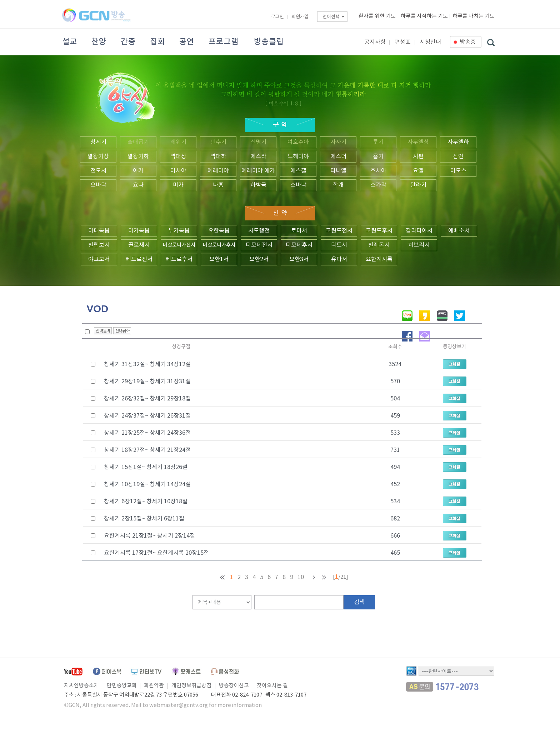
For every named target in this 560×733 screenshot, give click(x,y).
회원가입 (300, 17)
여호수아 (298, 142)
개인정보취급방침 (191, 686)
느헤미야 (298, 156)
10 (301, 577)
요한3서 (299, 259)
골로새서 (139, 245)
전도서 (98, 171)
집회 (157, 42)
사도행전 (259, 231)
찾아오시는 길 (272, 686)
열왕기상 (98, 156)
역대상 (178, 156)
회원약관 (154, 686)
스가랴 (378, 185)
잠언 (458, 156)
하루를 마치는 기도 (474, 16)
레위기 (178, 142)
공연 (187, 42)
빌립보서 (99, 245)
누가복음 (179, 231)
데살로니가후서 (219, 245)
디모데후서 (299, 245)
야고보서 (99, 259)
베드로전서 (139, 259)
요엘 (418, 171)
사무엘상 (418, 142)
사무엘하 (458, 142)
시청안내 (430, 42)
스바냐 (298, 185)
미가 (178, 185)
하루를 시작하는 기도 (424, 16)
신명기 (258, 142)
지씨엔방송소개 (81, 686)
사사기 (338, 142)
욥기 (378, 156)
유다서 (339, 259)
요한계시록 (379, 259)
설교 (70, 42)
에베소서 (459, 231)
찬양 (99, 42)
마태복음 (99, 231)
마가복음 (139, 231)
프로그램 (224, 42)
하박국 (258, 185)
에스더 (338, 156)
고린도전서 (339, 231)
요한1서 (219, 259)
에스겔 (298, 171)
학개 (338, 185)
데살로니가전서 (179, 245)
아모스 (458, 171)
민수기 (218, 142)
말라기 (418, 185)
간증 (128, 42)
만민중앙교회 (122, 686)
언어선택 (331, 17)
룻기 (378, 142)
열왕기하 (138, 156)
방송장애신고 (234, 686)
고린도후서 (379, 231)
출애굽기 (138, 142)
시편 (418, 156)
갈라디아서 (419, 231)
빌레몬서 (379, 245)
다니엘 (338, 171)
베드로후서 (179, 259)
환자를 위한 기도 (377, 16)
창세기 (98, 142)
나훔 (218, 185)
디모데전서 (259, 245)
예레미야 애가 (258, 171)
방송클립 (269, 42)
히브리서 (419, 245)
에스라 (258, 156)
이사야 (178, 171)
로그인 (277, 17)
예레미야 (218, 171)
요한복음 (219, 231)
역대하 (218, 156)
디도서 (339, 245)
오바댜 (98, 185)
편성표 (403, 42)
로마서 (299, 231)
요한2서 (259, 259)
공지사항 (375, 42)
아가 (138, 171)
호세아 (378, 171)
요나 (138, 185)
